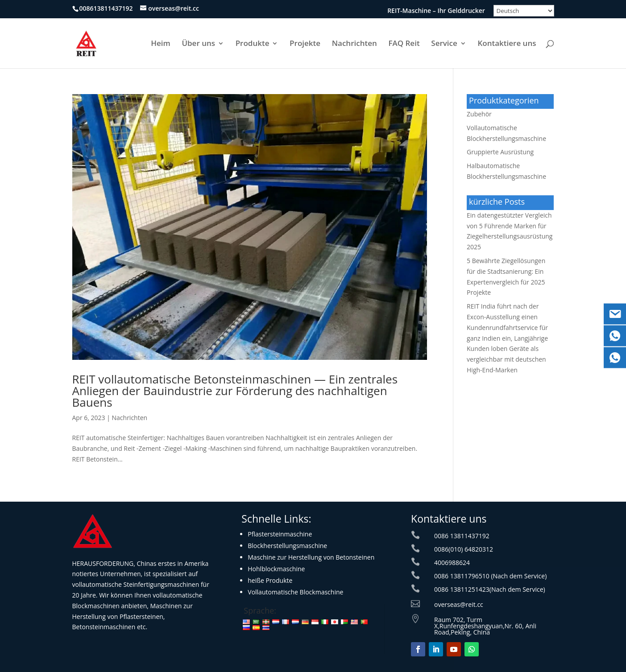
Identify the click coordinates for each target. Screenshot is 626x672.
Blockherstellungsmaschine (287, 546)
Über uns (198, 44)
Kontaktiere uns (507, 44)
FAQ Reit (404, 44)
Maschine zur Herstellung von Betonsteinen (311, 557)
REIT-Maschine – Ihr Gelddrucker (436, 11)
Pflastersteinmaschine (280, 534)
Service (444, 44)
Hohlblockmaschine (276, 569)
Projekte (305, 44)
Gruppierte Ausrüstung (500, 152)
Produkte (253, 44)
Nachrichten (354, 44)
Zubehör (479, 114)
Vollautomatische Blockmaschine (295, 592)
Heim (161, 44)
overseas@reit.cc (459, 604)
